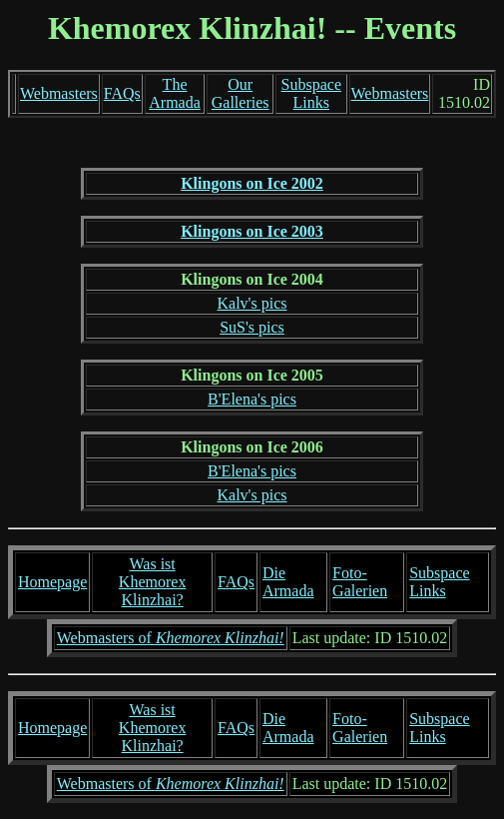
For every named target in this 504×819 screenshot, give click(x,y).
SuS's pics (252, 327)
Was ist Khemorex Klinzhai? (153, 582)
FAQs (122, 93)
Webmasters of (171, 638)
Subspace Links (311, 93)
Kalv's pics (252, 303)
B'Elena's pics (252, 399)
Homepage (52, 582)
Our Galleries (241, 93)
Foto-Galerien (360, 582)
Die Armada (288, 582)
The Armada (175, 93)
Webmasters (59, 93)
